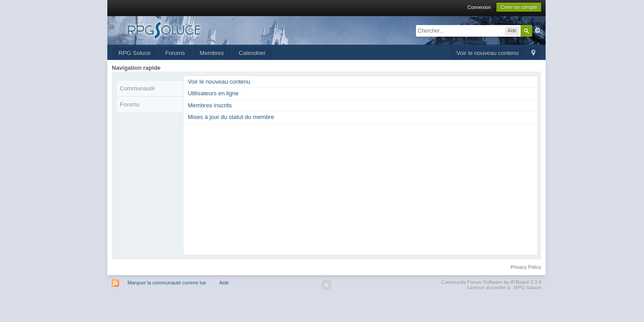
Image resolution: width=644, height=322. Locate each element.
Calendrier (252, 53)
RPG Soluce (135, 53)
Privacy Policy (526, 267)
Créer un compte (519, 7)
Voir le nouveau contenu (488, 53)
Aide (224, 283)
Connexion (479, 7)
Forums (175, 53)
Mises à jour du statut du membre (231, 117)
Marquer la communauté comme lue (167, 283)
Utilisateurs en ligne (213, 93)
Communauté (137, 88)
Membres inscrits (210, 105)
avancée (538, 30)
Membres (212, 53)
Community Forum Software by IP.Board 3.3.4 (491, 282)
